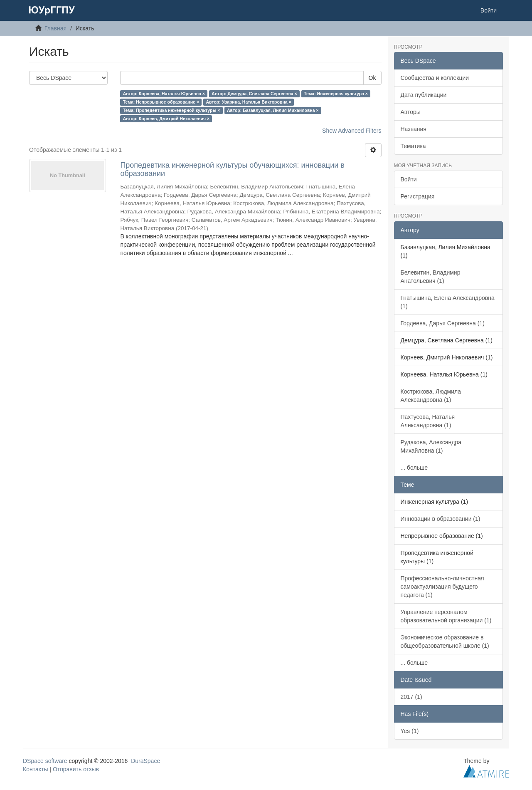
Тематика (413, 146)
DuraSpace (145, 761)
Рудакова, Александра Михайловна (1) (431, 446)
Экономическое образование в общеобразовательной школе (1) (445, 641)
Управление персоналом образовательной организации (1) (446, 616)
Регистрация (418, 196)
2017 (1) (411, 697)
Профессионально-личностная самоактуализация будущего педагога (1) (442, 587)
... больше (414, 468)
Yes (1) (410, 731)
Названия (414, 129)
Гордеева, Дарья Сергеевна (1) (443, 323)
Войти (409, 179)
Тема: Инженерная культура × (336, 94)
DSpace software (45, 761)
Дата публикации (424, 95)
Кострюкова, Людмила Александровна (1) (431, 396)
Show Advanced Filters (352, 131)
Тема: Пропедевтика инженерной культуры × (172, 110)
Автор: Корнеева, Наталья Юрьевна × (164, 94)
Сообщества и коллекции (435, 78)
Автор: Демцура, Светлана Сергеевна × (254, 94)
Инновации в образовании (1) (441, 519)
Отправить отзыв (76, 769)
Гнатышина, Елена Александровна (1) (448, 302)
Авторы (411, 112)
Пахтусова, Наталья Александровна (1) (428, 421)
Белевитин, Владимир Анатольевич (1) (431, 277)
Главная (55, 28)
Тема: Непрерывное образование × (161, 102)
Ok (372, 78)
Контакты (35, 769)
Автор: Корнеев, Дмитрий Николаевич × (166, 119)
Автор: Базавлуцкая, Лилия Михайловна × (273, 110)
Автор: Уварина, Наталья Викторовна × (249, 102)
